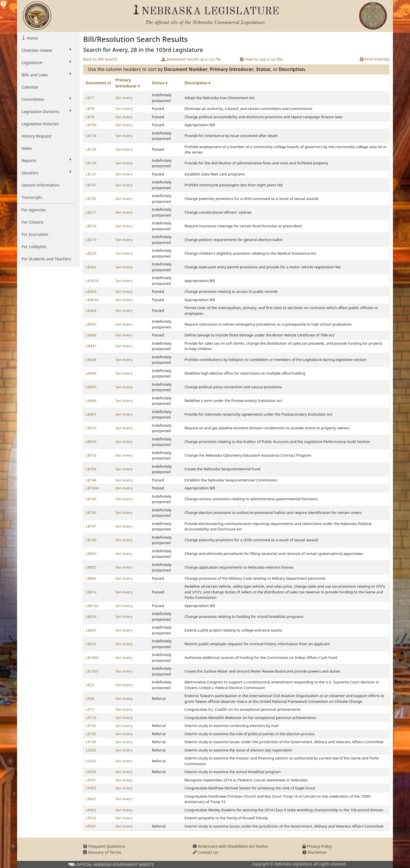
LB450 (91, 387)
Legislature (46, 62)
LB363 (91, 291)
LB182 (91, 199)
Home (32, 38)
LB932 (91, 644)
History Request (36, 136)
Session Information (41, 185)
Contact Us (205, 852)
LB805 (91, 567)
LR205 (91, 761)
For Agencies (34, 210)
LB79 (90, 117)
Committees (46, 99)
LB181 (91, 185)
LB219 (91, 240)
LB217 (91, 212)
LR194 (91, 742)
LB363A (92, 300)
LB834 (91, 616)
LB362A (92, 281)
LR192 (91, 726)
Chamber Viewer (46, 50)
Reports (46, 160)
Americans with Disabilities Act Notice (230, 846)
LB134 (91, 136)
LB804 (91, 554)
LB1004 (92, 657)
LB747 (91, 526)
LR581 (91, 826)
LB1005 (92, 671)
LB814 (91, 592)
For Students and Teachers (46, 259)
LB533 (91, 428)
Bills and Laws (46, 75)
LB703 (91, 455)
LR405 (91, 788)
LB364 (91, 311)
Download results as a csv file (191, 59)
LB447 (91, 346)
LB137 (91, 174)
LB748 (91, 540)
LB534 (91, 442)
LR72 (90, 709)
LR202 (91, 750)
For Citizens (32, 222)
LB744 (91, 480)
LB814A (92, 606)
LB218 (91, 226)
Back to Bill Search (100, 59)
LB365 (91, 324)
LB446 (91, 335)
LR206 (91, 772)
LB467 (91, 414)
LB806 (91, 578)
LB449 (91, 373)
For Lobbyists (34, 247)
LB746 (91, 512)
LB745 (91, 499)
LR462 (91, 810)
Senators (46, 173)
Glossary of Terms (102, 852)
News (27, 148)
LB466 (91, 401)
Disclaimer (315, 852)
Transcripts (32, 197)
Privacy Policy (317, 846)
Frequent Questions (104, 846)
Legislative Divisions (46, 111)
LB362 (91, 267)
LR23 (90, 685)
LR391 (91, 780)
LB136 (91, 163)
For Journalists (35, 234)
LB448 (91, 360)
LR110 (91, 718)
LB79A (91, 125)
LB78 (90, 109)
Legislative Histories (40, 124)
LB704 (91, 469)
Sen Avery (124, 98)
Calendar (30, 87)
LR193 (91, 734)
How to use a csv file (261, 59)
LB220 (91, 253)
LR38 (90, 699)
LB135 (91, 149)
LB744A (92, 488)
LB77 (90, 98)
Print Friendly (375, 59)
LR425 (91, 799)
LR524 (91, 818)
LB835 (91, 630)
